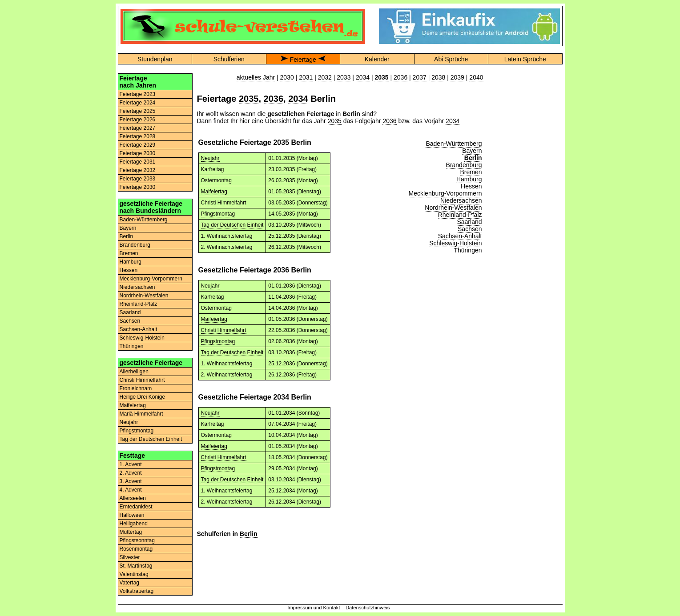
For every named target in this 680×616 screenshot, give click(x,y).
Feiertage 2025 (138, 111)
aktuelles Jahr (256, 77)
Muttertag (131, 532)
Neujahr (129, 422)
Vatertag (129, 583)
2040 (476, 77)
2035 (249, 99)
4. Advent (131, 490)
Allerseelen (133, 498)
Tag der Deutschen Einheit (151, 439)
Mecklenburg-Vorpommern (151, 279)
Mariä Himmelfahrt (141, 414)
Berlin (127, 236)
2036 (400, 77)
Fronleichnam (136, 388)
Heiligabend (134, 524)
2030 (287, 77)
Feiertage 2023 (138, 94)
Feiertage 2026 (138, 120)
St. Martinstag (136, 566)
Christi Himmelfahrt (142, 380)
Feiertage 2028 (138, 136)
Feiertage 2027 (138, 128)
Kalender (377, 59)
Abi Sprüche (451, 59)
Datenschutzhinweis (368, 608)
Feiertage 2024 (138, 103)
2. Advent (131, 473)
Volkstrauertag (137, 591)
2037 (420, 77)
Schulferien (229, 59)
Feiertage (303, 60)
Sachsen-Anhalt (139, 329)
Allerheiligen (134, 372)
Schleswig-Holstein (142, 338)
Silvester (130, 557)
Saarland (130, 312)
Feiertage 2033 (138, 179)
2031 (306, 77)
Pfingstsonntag (137, 540)
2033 (344, 77)
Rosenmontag (136, 549)
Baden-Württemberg (144, 220)
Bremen (129, 253)
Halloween (132, 515)
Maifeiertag (133, 405)
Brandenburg (135, 245)
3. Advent (131, 481)
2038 (438, 77)
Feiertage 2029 (138, 145)
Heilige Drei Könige (143, 397)
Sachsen (130, 321)
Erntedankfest (136, 507)
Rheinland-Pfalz (139, 304)
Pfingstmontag (137, 431)
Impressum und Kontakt (314, 608)
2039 (457, 77)
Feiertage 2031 (138, 162)
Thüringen (132, 346)
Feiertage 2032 (138, 170)
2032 (325, 77)
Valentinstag (134, 574)
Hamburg (131, 262)
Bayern (128, 228)
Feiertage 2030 (138, 153)
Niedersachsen (137, 287)
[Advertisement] (525, 207)
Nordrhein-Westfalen (144, 296)
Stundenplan (155, 59)
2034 (363, 77)
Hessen (129, 270)
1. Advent (131, 464)
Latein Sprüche (525, 59)
